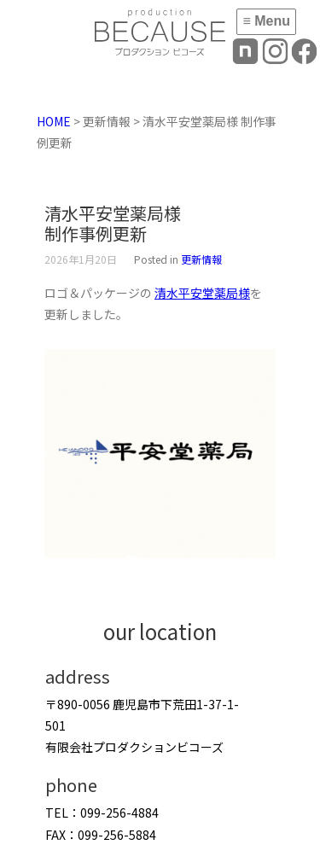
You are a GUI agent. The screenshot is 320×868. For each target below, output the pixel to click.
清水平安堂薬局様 (202, 293)
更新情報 (201, 259)
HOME (54, 121)
